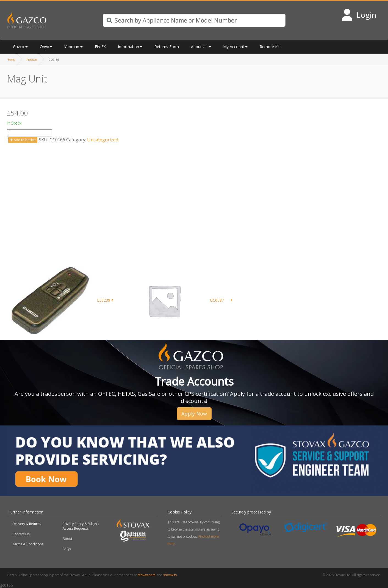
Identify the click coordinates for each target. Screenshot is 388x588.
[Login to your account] (359, 15)
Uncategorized (103, 140)
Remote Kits (271, 47)
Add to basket (23, 140)
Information (128, 47)
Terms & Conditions (28, 544)
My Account (234, 47)
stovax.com (147, 575)
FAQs (67, 549)
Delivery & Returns (27, 524)
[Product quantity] (30, 133)
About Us (199, 47)
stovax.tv (170, 575)
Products (32, 60)
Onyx (44, 47)
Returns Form (167, 47)
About (67, 539)
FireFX (100, 47)
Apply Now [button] (194, 414)
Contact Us (21, 534)
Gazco (19, 47)
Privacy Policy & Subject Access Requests (81, 526)
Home (12, 60)
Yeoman (72, 47)
